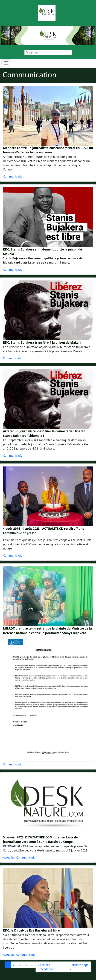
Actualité (9, 857)
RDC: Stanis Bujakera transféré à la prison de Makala (42, 342)
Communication (14, 176)
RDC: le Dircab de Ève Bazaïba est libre (31, 930)
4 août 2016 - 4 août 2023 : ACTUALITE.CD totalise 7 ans (43, 529)
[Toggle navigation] (6, 63)
